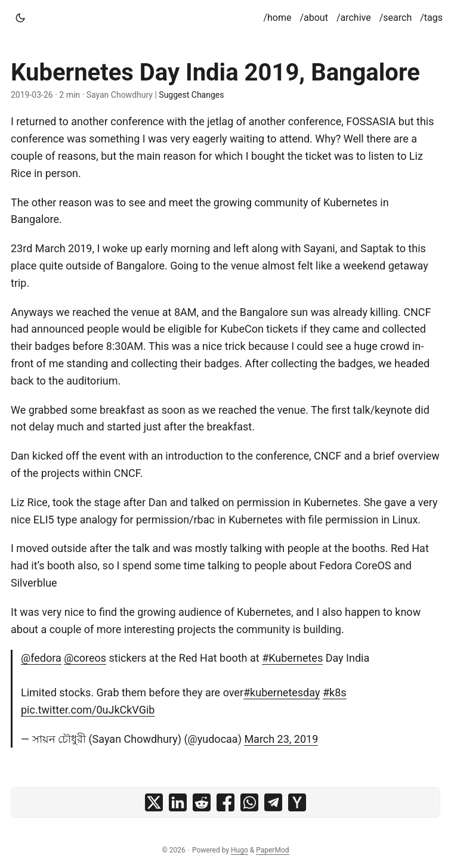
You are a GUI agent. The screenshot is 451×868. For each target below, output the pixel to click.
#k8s (335, 692)
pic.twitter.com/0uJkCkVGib (88, 710)
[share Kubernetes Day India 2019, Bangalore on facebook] (225, 802)
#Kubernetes (292, 658)
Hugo (240, 850)
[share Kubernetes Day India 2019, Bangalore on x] (154, 802)
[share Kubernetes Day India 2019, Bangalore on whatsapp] (249, 802)
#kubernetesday (282, 692)
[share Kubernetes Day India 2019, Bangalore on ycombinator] (297, 802)
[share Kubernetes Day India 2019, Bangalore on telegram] (273, 802)
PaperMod (272, 850)
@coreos (85, 658)
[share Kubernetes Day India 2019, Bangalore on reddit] (202, 802)
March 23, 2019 (281, 739)
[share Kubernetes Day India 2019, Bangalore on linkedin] (178, 802)
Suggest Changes (191, 95)
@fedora (41, 658)
